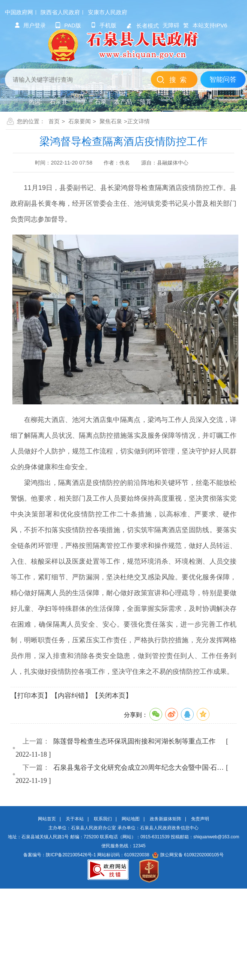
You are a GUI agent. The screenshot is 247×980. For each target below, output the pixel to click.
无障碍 (171, 25)
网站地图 (131, 819)
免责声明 (200, 819)
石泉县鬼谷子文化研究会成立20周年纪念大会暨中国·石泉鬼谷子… (140, 768)
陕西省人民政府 (60, 12)
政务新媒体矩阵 (166, 819)
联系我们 (103, 819)
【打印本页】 (31, 696)
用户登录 (30, 25)
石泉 (101, 102)
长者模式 (142, 26)
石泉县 (59, 102)
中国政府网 (19, 12)
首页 (54, 121)
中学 (81, 102)
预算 (146, 102)
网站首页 (47, 819)
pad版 (68, 25)
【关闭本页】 (112, 696)
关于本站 (75, 819)
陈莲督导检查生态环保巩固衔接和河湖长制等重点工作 (134, 741)
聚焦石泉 (111, 121)
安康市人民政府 (108, 12)
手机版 (103, 25)
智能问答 (223, 79)
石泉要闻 (80, 121)
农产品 (123, 102)
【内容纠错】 (71, 696)
